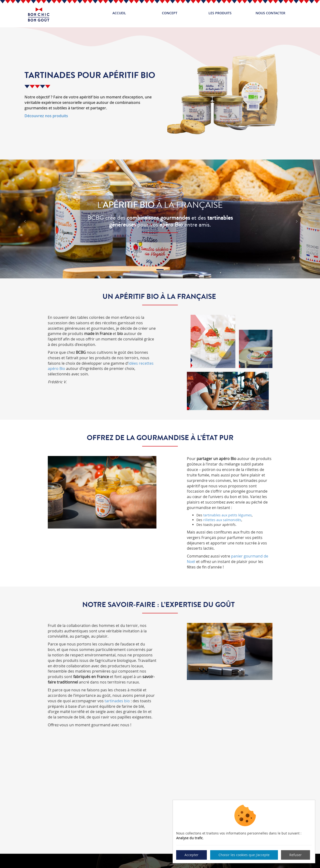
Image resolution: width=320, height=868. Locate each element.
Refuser (296, 855)
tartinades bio (117, 701)
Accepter (192, 855)
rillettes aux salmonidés (222, 520)
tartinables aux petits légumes (228, 515)
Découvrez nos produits (46, 116)
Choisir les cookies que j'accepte (244, 855)
